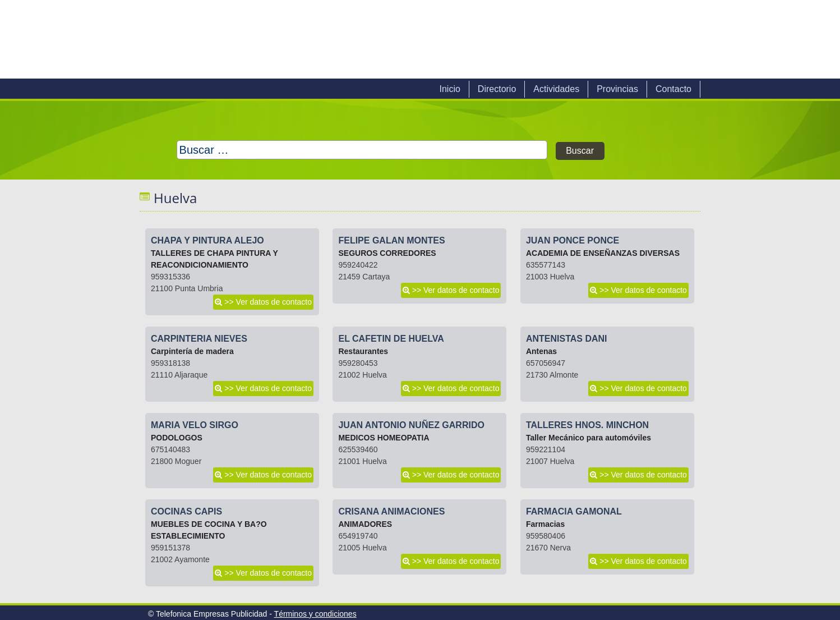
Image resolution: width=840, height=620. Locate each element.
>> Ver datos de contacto (268, 302)
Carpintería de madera (192, 351)
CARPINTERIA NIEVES (199, 339)
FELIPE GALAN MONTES (391, 240)
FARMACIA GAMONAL (574, 511)
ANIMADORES (365, 524)
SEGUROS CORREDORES (387, 253)
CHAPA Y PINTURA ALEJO (207, 240)
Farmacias (545, 524)
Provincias (617, 89)
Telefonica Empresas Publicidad (267, 39)
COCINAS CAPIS (186, 511)
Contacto (673, 89)
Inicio (449, 89)
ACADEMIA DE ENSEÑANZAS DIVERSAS (603, 253)
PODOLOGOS (177, 438)
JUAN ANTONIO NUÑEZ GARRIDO (411, 425)
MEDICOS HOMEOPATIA (384, 438)
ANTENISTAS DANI (567, 339)
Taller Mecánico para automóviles (589, 438)
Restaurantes (363, 351)
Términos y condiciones (315, 614)
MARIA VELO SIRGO (195, 425)
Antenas (541, 351)
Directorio (497, 89)
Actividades (556, 89)
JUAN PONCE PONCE (573, 240)
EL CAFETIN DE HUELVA (391, 339)
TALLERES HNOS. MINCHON (587, 425)
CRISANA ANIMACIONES (391, 511)
